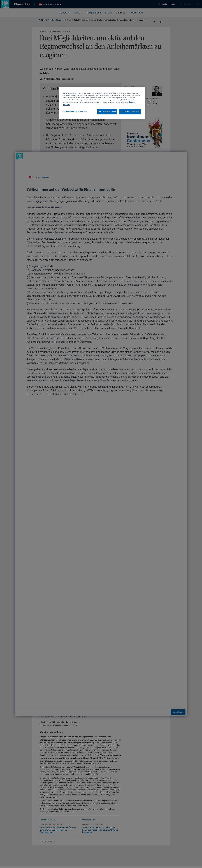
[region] (102, 103)
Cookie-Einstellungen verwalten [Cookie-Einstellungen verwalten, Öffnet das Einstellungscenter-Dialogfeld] (75, 111)
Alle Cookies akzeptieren (130, 112)
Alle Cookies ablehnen (107, 112)
